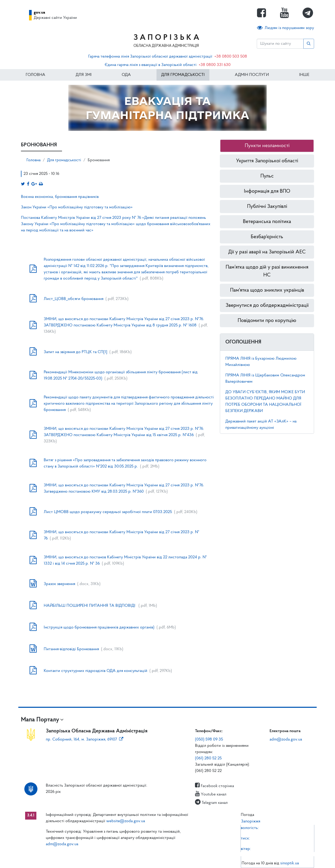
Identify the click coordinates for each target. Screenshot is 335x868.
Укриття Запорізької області (267, 161)
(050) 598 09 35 (209, 739)
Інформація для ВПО (267, 191)
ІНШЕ (304, 75)
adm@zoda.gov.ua (286, 739)
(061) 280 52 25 (208, 758)
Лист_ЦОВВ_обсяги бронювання (74, 299)
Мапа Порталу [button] (40, 720)
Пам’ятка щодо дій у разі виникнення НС (267, 271)
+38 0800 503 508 (231, 57)
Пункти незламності (267, 146)
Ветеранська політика (267, 222)
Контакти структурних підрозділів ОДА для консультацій (96, 671)
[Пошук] (280, 44)
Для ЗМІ (84, 75)
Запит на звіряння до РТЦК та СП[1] (76, 352)
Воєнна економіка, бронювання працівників (60, 197)
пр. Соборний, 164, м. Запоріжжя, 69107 (85, 739)
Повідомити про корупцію (267, 321)
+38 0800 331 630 (215, 65)
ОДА (126, 75)
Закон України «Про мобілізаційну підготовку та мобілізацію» (77, 207)
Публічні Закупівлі (267, 207)
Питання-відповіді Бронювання (71, 649)
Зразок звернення (59, 584)
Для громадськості (183, 75)
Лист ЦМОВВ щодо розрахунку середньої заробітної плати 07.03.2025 (108, 512)
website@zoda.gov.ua (126, 821)
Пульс (267, 176)
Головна (35, 75)
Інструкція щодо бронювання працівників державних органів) (99, 627)
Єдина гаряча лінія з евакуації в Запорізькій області (151, 65)
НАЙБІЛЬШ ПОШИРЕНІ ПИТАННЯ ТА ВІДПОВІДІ (90, 606)
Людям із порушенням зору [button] (286, 28)
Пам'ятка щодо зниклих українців (267, 290)
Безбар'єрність (267, 237)
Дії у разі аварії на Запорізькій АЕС (267, 252)
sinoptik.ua (290, 863)
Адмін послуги (252, 75)
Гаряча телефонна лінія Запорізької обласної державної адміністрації (150, 57)
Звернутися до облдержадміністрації (267, 305)
